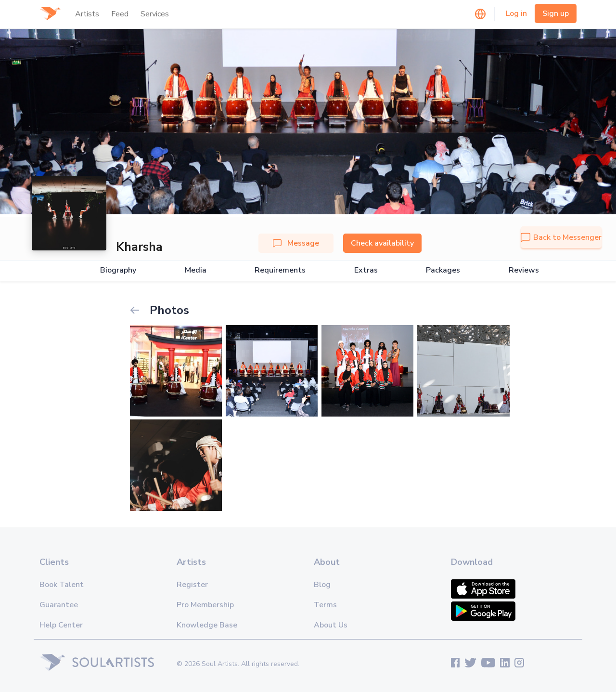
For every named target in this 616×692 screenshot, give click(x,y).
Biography (118, 270)
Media (196, 270)
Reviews (524, 270)
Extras (366, 270)
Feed (120, 14)
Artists (87, 14)
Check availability (382, 243)
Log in (516, 13)
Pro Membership (205, 605)
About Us (331, 625)
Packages (443, 270)
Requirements (280, 270)
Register (192, 585)
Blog (322, 585)
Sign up (556, 13)
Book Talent (62, 585)
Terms (325, 605)
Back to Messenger (561, 237)
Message (296, 243)
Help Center (61, 625)
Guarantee (59, 605)
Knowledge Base (207, 625)
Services (155, 14)
